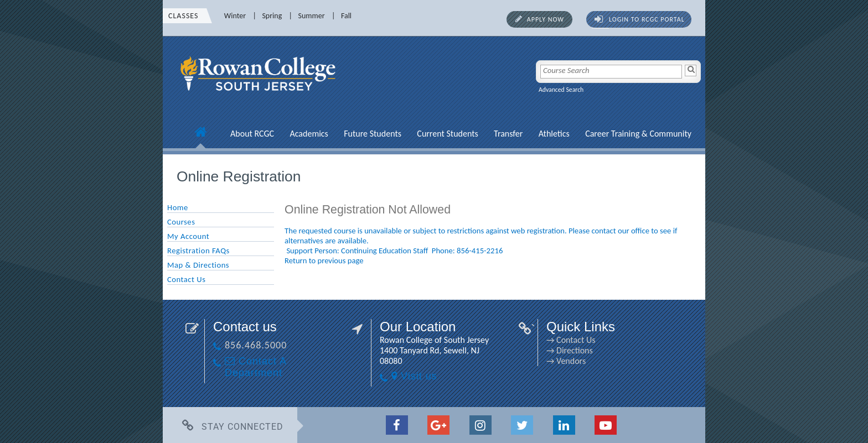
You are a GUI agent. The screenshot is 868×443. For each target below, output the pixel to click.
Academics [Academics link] (309, 134)
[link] (260, 97)
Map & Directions (198, 265)
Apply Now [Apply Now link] (546, 19)
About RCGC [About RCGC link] (252, 134)
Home (178, 207)
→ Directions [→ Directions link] (570, 350)
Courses (181, 222)
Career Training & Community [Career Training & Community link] (638, 134)
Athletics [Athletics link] (554, 134)
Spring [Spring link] (272, 16)
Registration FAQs (198, 251)
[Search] (691, 71)
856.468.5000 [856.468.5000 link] (256, 345)
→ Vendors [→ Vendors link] (566, 361)
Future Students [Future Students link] (373, 134)
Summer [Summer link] (312, 16)
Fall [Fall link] (346, 16)
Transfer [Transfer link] (508, 134)
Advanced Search (561, 90)
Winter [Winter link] (235, 16)
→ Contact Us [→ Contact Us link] (571, 340)
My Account (188, 236)
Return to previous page (324, 260)
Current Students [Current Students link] (447, 134)
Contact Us (186, 279)
